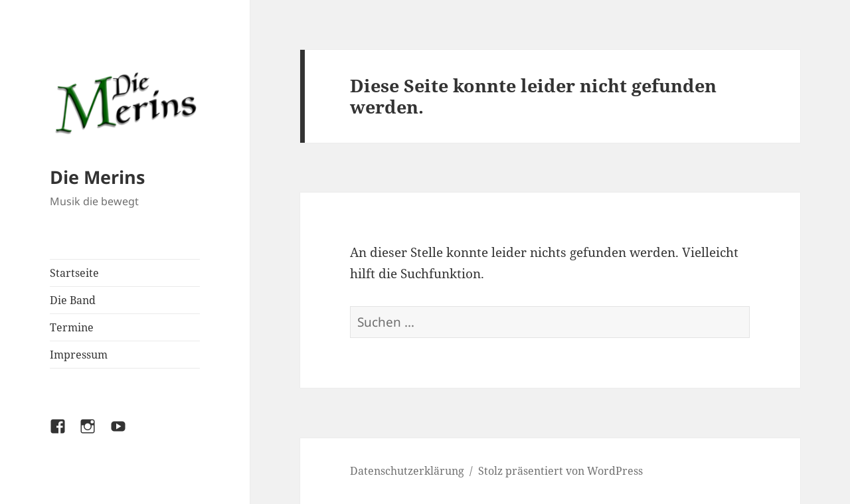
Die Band (73, 300)
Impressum (79, 355)
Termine (72, 327)
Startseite (74, 273)
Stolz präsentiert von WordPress (560, 471)
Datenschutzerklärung (407, 471)
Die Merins (97, 177)
